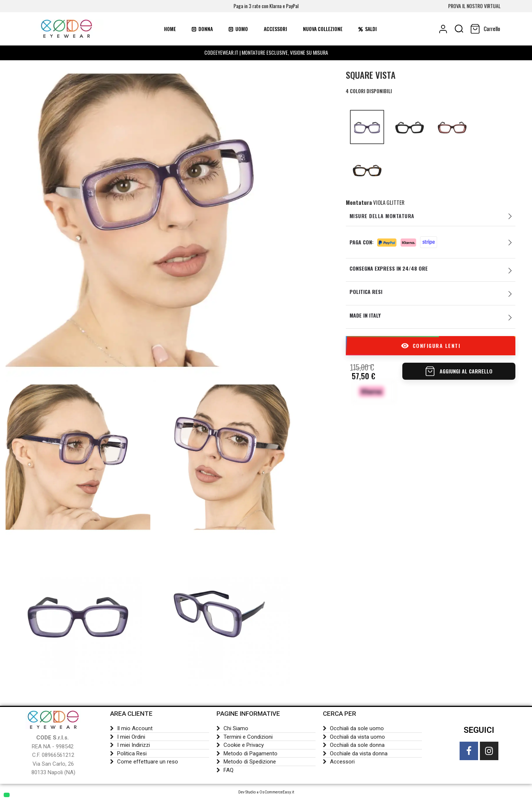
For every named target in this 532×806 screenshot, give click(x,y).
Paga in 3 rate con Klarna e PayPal (266, 6)
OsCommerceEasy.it (277, 792)
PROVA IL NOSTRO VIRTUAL (474, 6)
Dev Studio (247, 792)
